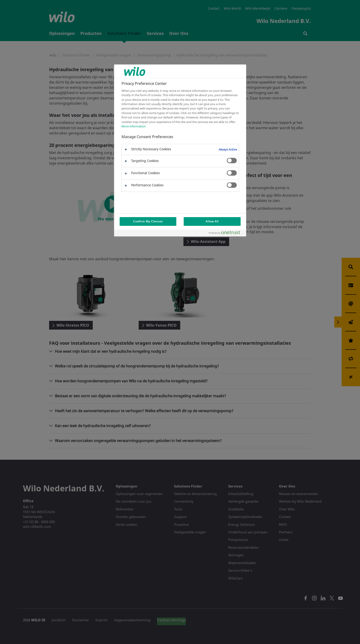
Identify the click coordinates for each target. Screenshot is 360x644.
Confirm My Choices (148, 221)
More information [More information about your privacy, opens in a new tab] (134, 126)
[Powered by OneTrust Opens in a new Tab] (226, 234)
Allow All (212, 221)
